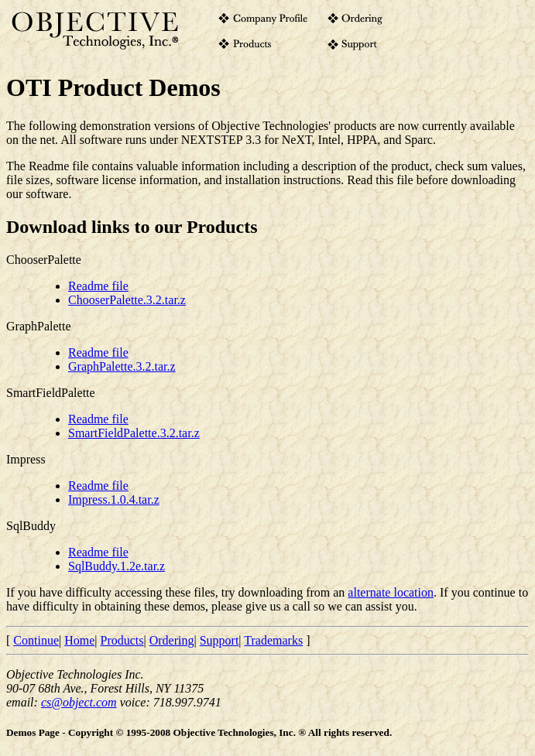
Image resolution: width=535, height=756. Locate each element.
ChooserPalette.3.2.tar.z (127, 300)
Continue (36, 640)
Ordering (172, 640)
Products (122, 640)
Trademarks (273, 640)
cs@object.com (79, 702)
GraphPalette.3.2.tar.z (122, 366)
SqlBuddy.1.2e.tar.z (117, 566)
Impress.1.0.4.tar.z (114, 499)
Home (79, 640)
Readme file (98, 286)
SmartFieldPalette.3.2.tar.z (134, 433)
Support (219, 640)
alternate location (391, 592)
